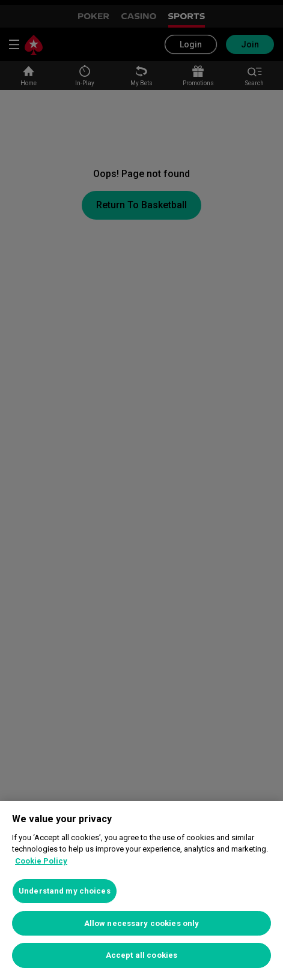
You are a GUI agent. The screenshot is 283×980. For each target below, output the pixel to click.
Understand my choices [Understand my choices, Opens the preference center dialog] (65, 891)
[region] (141, 891)
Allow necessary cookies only (142, 923)
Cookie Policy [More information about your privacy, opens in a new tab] (41, 861)
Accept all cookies (141, 955)
